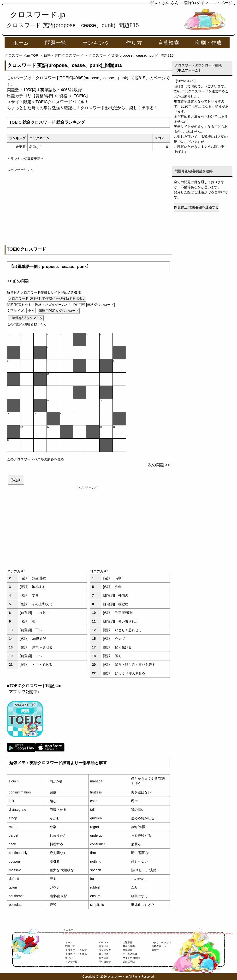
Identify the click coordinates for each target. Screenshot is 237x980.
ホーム (21, 43)
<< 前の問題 (18, 281)
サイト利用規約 (131, 958)
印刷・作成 (208, 43)
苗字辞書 (128, 950)
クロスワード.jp (38, 15)
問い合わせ (105, 962)
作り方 (134, 43)
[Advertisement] (88, 206)
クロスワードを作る (76, 954)
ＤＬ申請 (104, 954)
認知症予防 (129, 962)
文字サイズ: (16, 311)
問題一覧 (56, 43)
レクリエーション (161, 942)
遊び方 (155, 950)
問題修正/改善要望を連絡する (196, 207)
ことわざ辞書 (130, 954)
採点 (16, 480)
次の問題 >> (159, 465)
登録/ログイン (196, 3)
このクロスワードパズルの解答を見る (36, 459)
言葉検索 (169, 43)
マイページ (223, 3)
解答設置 (104, 958)
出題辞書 (128, 942)
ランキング (96, 43)
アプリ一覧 (71, 962)
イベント (104, 942)
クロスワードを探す (76, 950)
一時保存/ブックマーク (26, 318)
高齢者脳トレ (159, 946)
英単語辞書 (129, 946)
